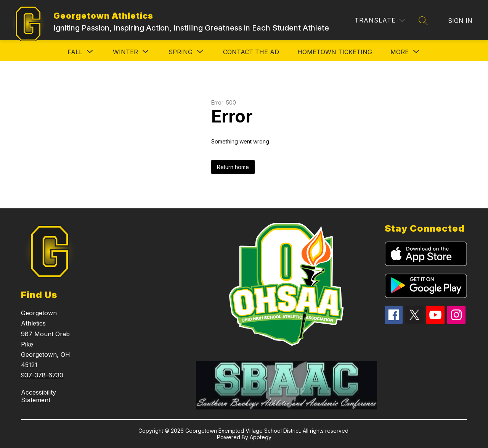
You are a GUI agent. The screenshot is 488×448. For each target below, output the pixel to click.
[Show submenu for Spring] (181, 52)
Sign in (460, 21)
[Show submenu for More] (400, 52)
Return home (233, 167)
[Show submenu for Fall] (75, 52)
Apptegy (261, 437)
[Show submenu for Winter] (125, 52)
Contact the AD (251, 52)
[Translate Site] (380, 20)
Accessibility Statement (39, 396)
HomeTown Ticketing (335, 52)
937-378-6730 (42, 375)
